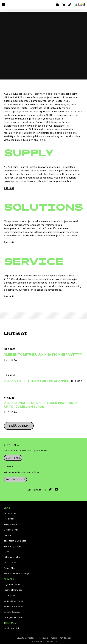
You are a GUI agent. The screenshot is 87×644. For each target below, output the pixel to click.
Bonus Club (10, 568)
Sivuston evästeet (26, 638)
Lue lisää (9, 188)
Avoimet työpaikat (13, 546)
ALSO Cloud (10, 563)
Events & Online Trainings (17, 574)
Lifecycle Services (13, 618)
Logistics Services (13, 601)
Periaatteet (10, 519)
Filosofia (8, 535)
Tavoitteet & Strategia (15, 541)
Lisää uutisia (19, 426)
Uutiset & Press (12, 530)
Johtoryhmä (10, 513)
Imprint (54, 638)
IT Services (10, 596)
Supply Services (12, 612)
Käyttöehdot (66, 638)
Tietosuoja (43, 638)
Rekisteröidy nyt (15, 479)
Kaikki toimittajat (12, 628)
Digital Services (12, 584)
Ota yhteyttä (13, 458)
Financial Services (13, 590)
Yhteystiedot (10, 524)
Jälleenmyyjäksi (12, 557)
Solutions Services (14, 607)
